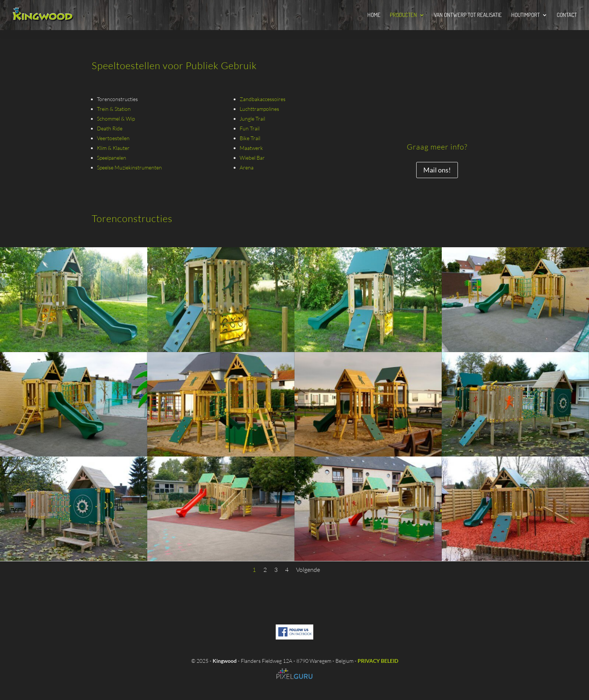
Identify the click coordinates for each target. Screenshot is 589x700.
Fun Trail (250, 128)
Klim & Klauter (113, 148)
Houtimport (526, 15)
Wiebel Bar (252, 158)
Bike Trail (250, 138)
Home (374, 15)
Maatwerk (251, 148)
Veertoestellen (113, 138)
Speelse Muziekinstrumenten (129, 167)
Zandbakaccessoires (263, 99)
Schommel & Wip (116, 119)
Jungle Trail (252, 119)
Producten (403, 15)
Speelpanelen (112, 158)
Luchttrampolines (259, 109)
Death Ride (110, 128)
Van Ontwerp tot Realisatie (468, 15)
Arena (247, 167)
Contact (567, 15)
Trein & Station (114, 109)
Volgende (308, 570)
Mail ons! (437, 170)
